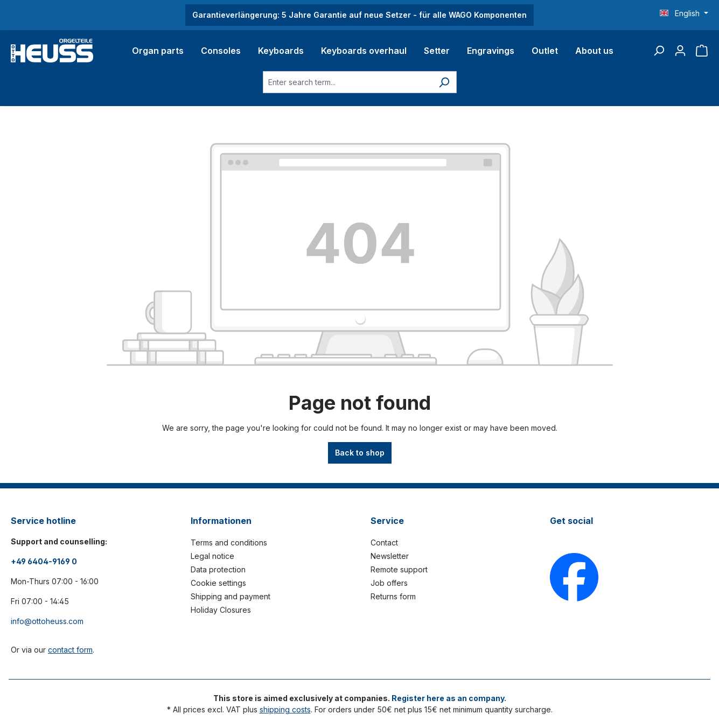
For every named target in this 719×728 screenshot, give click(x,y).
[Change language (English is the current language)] (684, 13)
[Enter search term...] (347, 82)
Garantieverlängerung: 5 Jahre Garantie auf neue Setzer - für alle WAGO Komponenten (359, 15)
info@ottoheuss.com (47, 621)
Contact (384, 542)
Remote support (399, 569)
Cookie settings (218, 583)
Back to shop (360, 453)
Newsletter (390, 556)
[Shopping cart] (702, 51)
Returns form (393, 596)
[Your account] (680, 51)
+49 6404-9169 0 (44, 561)
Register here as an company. (449, 698)
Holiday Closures (221, 610)
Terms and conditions (229, 542)
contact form (70, 650)
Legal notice (212, 556)
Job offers (389, 583)
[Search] (659, 51)
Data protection (218, 569)
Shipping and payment (231, 596)
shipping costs (285, 709)
